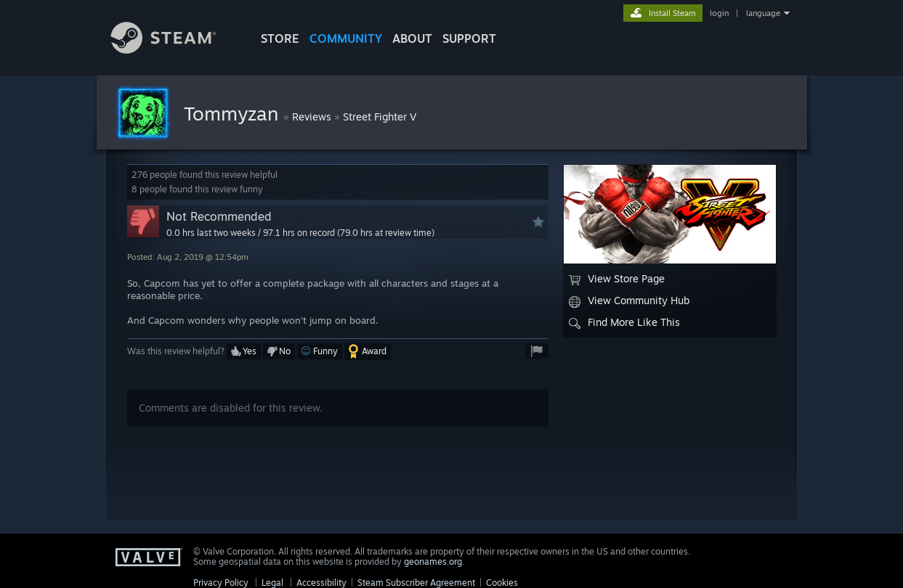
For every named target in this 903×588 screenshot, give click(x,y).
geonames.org (433, 562)
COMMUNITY (346, 38)
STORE (280, 38)
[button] (244, 351)
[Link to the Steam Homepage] (174, 50)
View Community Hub (629, 301)
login (719, 13)
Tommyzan (234, 113)
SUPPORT (469, 38)
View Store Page (617, 279)
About (412, 38)
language (763, 13)
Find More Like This (624, 322)
